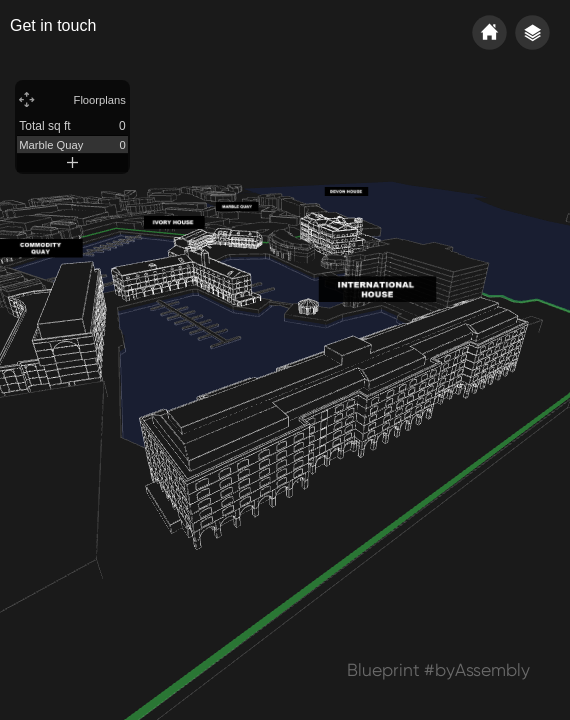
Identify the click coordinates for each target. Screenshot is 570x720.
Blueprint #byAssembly (438, 670)
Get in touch (53, 25)
